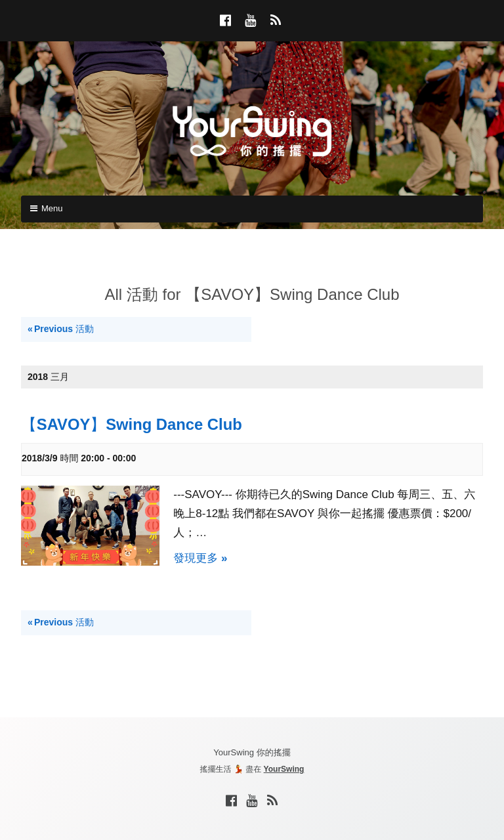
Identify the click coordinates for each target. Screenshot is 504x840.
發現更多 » (200, 558)
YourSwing (284, 769)
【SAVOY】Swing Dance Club (132, 424)
